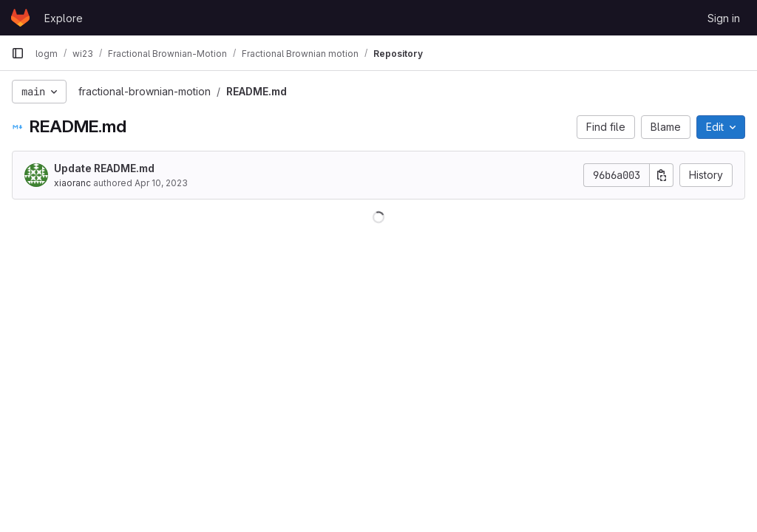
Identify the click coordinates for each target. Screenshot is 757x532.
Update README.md (104, 168)
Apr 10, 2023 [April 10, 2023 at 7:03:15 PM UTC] (161, 183)
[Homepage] (20, 18)
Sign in (724, 18)
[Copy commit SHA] (662, 175)
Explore (64, 18)
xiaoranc (72, 183)
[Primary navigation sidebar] (18, 53)
